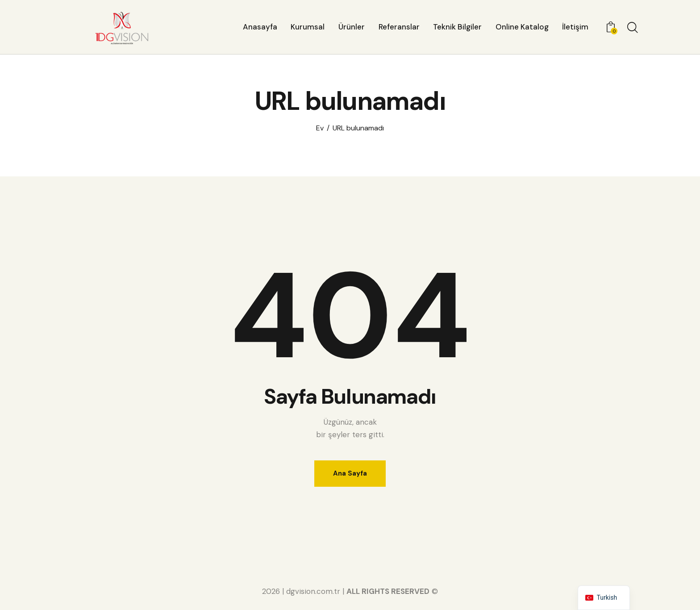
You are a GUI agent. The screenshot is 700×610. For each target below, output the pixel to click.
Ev (320, 128)
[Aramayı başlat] (633, 28)
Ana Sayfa (350, 473)
